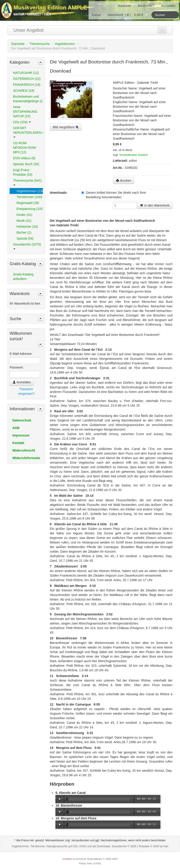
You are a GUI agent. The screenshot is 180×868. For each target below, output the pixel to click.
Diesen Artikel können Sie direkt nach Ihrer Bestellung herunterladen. (114, 195)
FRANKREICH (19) (27, 85)
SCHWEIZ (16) (24, 91)
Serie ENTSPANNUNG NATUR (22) (25, 112)
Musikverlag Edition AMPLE (50, 7)
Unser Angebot (29, 30)
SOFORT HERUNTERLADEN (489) (28, 132)
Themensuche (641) (27, 182)
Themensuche (40, 44)
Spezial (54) (25, 238)
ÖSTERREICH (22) (27, 79)
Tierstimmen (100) (29, 197)
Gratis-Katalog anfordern (23, 277)
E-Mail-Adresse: (21, 354)
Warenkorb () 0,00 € (128, 15)
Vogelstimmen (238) (30, 191)
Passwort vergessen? (26, 391)
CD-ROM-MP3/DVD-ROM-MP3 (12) (25, 148)
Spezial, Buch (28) (26, 164)
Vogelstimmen (65, 44)
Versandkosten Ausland (133, 155)
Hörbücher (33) (27, 227)
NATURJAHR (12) (26, 73)
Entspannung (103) (30, 209)
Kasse (96, 15)
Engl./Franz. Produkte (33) (23, 172)
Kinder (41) (24, 215)
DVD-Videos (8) (24, 158)
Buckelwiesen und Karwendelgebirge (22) (28, 99)
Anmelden (168, 6)
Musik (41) (24, 221)
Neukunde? (146, 6)
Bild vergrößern (66, 127)
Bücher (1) (24, 233)
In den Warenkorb (155, 205)
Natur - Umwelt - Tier (32, 14)
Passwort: (17, 367)
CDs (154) (22, 122)
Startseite (124, 6)
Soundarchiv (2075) (27, 246)
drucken (124, 180)
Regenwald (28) (28, 203)
